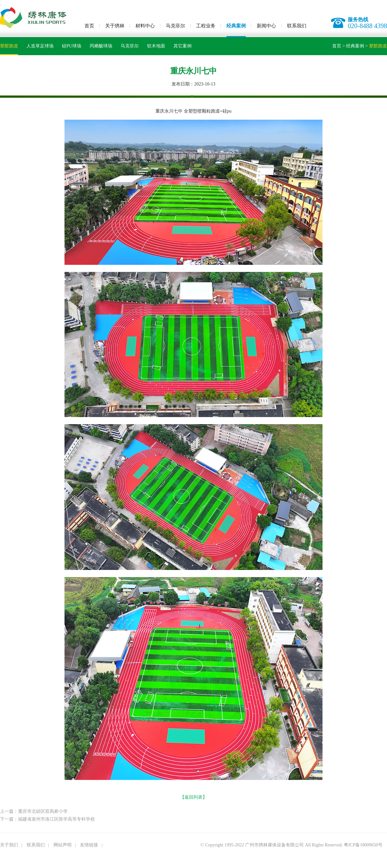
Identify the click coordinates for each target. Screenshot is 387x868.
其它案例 (183, 46)
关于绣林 (115, 26)
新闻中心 (266, 26)
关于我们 (9, 845)
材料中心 (145, 26)
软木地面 (156, 46)
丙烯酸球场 (101, 46)
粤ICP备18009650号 (363, 845)
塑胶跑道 (9, 46)
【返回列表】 (193, 797)
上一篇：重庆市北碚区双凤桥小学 (34, 811)
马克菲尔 (175, 26)
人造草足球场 (40, 46)
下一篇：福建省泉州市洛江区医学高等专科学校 (47, 819)
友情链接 (89, 845)
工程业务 (206, 26)
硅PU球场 (72, 46)
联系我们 (297, 26)
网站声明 (63, 845)
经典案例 (236, 26)
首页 (89, 26)
